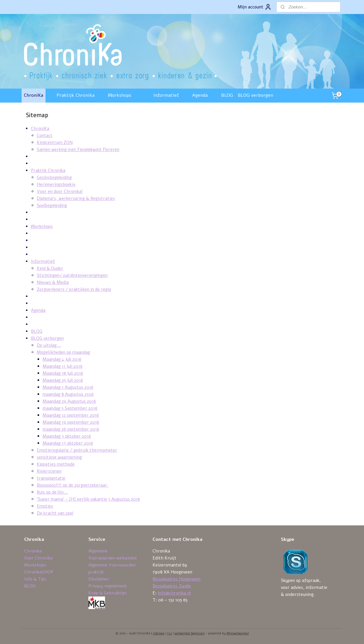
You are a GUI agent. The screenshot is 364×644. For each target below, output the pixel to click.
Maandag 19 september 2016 (71, 422)
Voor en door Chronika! (60, 191)
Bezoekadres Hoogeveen (176, 579)
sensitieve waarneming (59, 457)
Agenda (200, 95)
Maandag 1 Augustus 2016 (68, 387)
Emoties (45, 506)
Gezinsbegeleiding (54, 177)
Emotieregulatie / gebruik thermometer (77, 450)
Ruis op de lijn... (52, 492)
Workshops (120, 95)
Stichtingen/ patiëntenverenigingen (72, 275)
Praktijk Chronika (76, 95)
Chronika (33, 551)
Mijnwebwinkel (238, 633)
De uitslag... (49, 345)
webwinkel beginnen (190, 633)
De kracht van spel (55, 513)
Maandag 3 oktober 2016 (66, 436)
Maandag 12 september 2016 (70, 415)
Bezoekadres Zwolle (172, 586)
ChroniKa (34, 95)
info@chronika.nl (174, 593)
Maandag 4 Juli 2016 (62, 359)
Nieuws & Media (52, 282)
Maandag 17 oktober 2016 (68, 443)
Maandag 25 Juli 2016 (63, 380)
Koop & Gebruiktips (108, 593)
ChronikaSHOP (39, 572)
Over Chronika (38, 558)
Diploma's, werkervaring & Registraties (76, 198)
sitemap (159, 633)
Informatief (166, 95)
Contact (44, 136)
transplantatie (51, 478)
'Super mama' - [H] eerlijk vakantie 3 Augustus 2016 (88, 499)
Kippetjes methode (55, 464)
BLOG (227, 95)
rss (170, 633)
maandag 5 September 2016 (70, 408)
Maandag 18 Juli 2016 (63, 373)
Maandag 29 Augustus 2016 (69, 401)
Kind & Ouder (50, 268)
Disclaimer (99, 579)
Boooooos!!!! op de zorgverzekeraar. (72, 485)
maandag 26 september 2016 (71, 429)
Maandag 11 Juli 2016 (62, 366)
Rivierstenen (49, 471)
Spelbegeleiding (52, 205)
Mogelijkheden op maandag (63, 352)
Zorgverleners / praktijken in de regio (74, 289)
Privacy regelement (108, 586)
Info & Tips (35, 579)
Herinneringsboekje (56, 184)
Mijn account (255, 7)
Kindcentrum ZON (54, 142)
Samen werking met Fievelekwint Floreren (78, 149)
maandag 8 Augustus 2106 (68, 394)
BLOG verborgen (255, 95)
